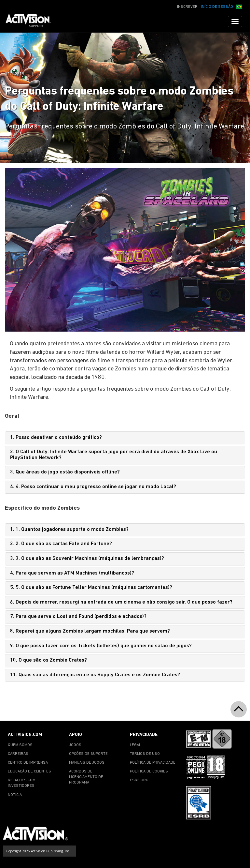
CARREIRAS (18, 754)
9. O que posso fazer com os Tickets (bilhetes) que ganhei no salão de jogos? (101, 646)
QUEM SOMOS (20, 745)
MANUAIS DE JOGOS (87, 763)
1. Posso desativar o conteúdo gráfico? (56, 438)
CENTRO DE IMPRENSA (28, 763)
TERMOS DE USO (145, 754)
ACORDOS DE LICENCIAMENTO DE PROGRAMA (86, 777)
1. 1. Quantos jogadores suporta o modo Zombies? (69, 530)
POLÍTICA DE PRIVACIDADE (153, 763)
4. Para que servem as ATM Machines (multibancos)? (72, 573)
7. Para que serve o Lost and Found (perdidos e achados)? (78, 617)
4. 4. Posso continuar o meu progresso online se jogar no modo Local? (93, 487)
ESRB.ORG (139, 780)
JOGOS (75, 745)
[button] (239, 6)
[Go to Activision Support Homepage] (31, 22)
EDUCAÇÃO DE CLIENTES (29, 771)
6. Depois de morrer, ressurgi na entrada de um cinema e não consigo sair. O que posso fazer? (121, 602)
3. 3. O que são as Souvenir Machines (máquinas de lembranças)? (87, 559)
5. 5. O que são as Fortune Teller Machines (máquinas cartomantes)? (91, 588)
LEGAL (135, 745)
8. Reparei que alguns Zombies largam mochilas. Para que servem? (90, 631)
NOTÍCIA (15, 795)
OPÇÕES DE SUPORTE (88, 754)
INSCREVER (187, 7)
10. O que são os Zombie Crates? (49, 660)
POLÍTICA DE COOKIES (149, 771)
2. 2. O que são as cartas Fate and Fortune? (61, 544)
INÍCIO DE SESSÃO (217, 7)
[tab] (125, 438)
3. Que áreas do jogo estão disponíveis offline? (65, 472)
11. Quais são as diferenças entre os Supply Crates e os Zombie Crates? (95, 675)
